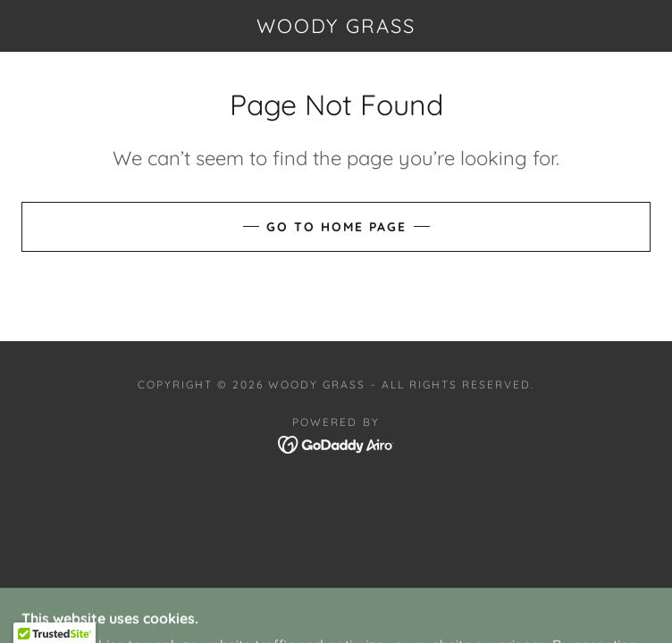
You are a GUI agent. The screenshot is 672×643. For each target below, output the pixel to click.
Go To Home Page (336, 227)
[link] (336, 26)
